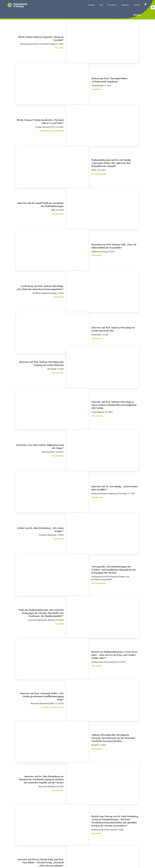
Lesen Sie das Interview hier (52, 670)
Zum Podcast (97, 88)
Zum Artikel (96, 245)
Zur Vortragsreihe (99, 554)
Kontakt (138, 5)
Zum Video (59, 49)
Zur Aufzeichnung (99, 168)
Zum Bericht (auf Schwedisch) (51, 127)
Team (102, 5)
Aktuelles (92, 5)
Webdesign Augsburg (80, 864)
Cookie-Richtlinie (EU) (139, 847)
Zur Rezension (58, 433)
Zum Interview (58, 205)
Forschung (113, 5)
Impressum (109, 847)
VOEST (71, 864)
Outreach (126, 5)
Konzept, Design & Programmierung (78, 862)
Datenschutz (122, 847)
